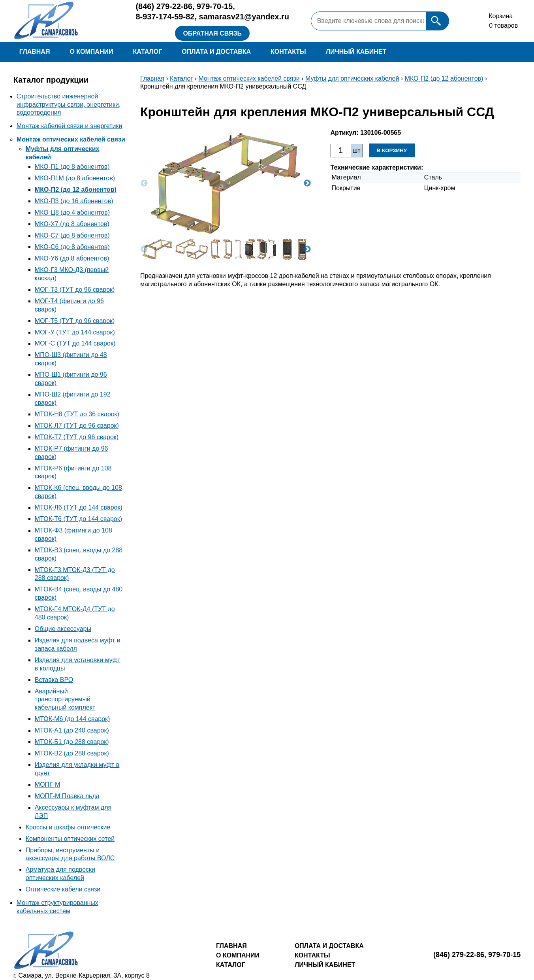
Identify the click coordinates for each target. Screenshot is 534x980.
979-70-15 (215, 6)
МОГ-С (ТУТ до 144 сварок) (75, 343)
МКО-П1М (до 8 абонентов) (75, 178)
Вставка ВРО (54, 680)
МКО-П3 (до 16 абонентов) (74, 201)
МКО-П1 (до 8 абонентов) (72, 167)
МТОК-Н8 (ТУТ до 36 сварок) (77, 414)
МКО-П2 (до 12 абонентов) (76, 190)
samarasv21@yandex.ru (244, 17)
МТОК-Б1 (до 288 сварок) (72, 742)
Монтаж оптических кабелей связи (71, 139)
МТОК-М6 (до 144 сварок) (72, 719)
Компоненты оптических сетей (70, 839)
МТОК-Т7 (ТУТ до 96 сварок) (77, 437)
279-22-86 (164, 6)
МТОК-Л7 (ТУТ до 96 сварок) (77, 426)
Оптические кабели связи (63, 889)
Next (307, 183)
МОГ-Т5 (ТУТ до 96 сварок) (75, 321)
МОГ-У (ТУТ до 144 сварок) (75, 332)
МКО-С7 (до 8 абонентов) (72, 235)
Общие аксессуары (63, 629)
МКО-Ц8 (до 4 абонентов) (72, 212)
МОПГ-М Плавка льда (67, 796)
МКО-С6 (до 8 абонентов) (72, 247)
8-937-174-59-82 (165, 17)
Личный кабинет (356, 52)
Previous (144, 183)
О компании (91, 52)
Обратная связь (212, 33)
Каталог (147, 52)
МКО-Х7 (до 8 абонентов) (72, 224)
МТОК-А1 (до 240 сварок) (72, 730)
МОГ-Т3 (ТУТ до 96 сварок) (75, 290)
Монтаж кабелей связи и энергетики (70, 126)
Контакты (288, 52)
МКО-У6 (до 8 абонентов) (72, 258)
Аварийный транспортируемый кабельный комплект (65, 700)
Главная (35, 52)
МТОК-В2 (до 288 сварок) (72, 753)
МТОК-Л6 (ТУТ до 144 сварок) (79, 507)
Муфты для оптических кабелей (352, 78)
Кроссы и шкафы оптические (68, 827)
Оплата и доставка (216, 52)
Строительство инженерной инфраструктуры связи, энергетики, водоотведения (69, 105)
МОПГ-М (48, 785)
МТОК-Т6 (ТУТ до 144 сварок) (78, 519)
